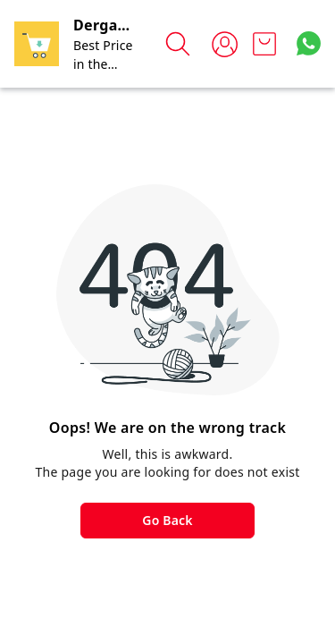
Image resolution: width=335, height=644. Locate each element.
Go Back (167, 520)
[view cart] (264, 44)
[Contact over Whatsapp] (309, 43)
